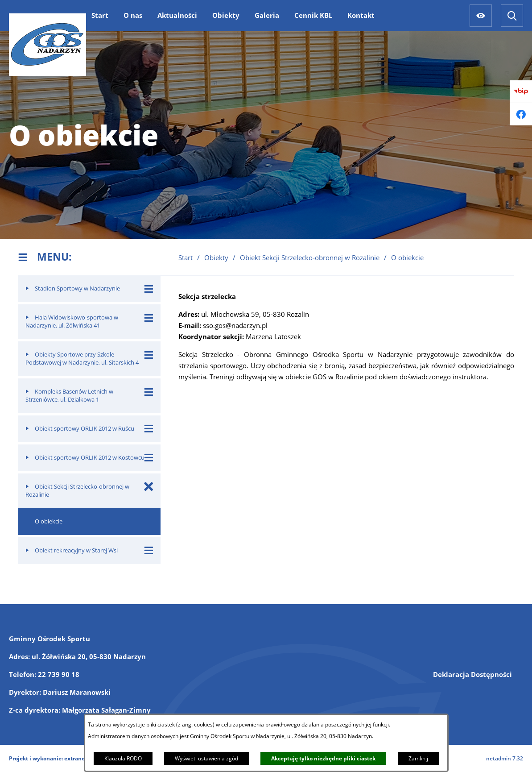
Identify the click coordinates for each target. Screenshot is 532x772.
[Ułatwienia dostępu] (481, 16)
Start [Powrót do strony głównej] (186, 257)
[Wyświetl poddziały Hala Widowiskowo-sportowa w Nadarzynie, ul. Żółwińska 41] (149, 318)
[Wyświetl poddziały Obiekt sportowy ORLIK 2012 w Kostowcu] (149, 458)
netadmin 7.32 (505, 758)
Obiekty (216, 257)
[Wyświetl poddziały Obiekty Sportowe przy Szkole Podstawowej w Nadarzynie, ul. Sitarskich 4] (149, 355)
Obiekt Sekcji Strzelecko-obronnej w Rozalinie (310, 257)
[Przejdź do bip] (521, 91)
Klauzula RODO (123, 758)
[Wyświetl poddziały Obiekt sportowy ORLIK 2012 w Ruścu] (149, 429)
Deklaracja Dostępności (472, 674)
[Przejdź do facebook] (521, 114)
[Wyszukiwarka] (512, 16)
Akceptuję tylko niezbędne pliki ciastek (323, 758)
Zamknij (418, 758)
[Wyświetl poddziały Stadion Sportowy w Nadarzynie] (149, 288)
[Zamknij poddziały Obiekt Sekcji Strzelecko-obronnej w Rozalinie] (149, 487)
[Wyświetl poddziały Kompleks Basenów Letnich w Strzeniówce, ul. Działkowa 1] (149, 392)
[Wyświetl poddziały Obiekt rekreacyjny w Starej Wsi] (149, 550)
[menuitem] (100, 15)
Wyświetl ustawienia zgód (206, 758)
